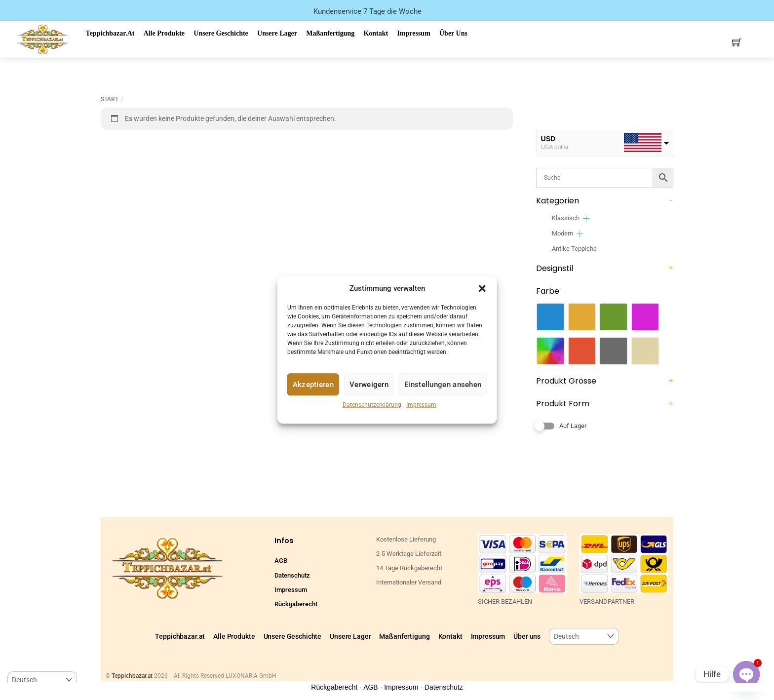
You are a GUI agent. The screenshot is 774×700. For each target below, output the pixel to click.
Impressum (421, 405)
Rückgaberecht (296, 604)
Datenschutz (292, 575)
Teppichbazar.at (110, 33)
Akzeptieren (313, 385)
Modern (562, 233)
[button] (482, 288)
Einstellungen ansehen (443, 385)
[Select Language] (584, 637)
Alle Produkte (164, 33)
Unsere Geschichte (221, 33)
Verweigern (369, 385)
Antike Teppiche (574, 249)
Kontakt (376, 33)
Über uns (453, 33)
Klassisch (566, 218)
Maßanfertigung (330, 33)
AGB (281, 561)
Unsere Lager (277, 33)
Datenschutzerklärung (372, 405)
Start (110, 99)
